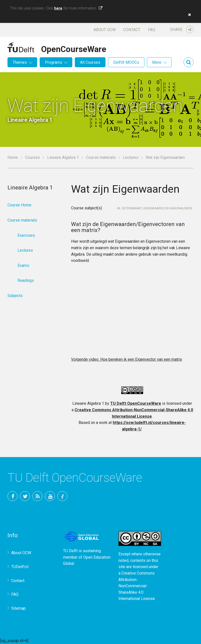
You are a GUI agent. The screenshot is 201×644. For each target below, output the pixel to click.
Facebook (12, 496)
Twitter (25, 496)
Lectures (131, 157)
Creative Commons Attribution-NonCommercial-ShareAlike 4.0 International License (137, 586)
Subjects (15, 296)
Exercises (26, 235)
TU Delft (62, 496)
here (58, 8)
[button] (188, 15)
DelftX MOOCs (126, 62)
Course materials (101, 157)
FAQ (151, 30)
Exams (23, 265)
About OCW (105, 30)
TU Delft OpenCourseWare (136, 403)
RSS (37, 496)
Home (13, 157)
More (157, 62)
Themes (20, 62)
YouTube (50, 496)
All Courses (90, 62)
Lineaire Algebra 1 (63, 157)
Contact (132, 30)
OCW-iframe (132, 312)
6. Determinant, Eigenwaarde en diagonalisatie (155, 208)
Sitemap (18, 608)
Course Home (19, 205)
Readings (26, 280)
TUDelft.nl (20, 567)
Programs (53, 62)
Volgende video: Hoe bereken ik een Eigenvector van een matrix (127, 359)
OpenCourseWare (74, 48)
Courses (33, 157)
